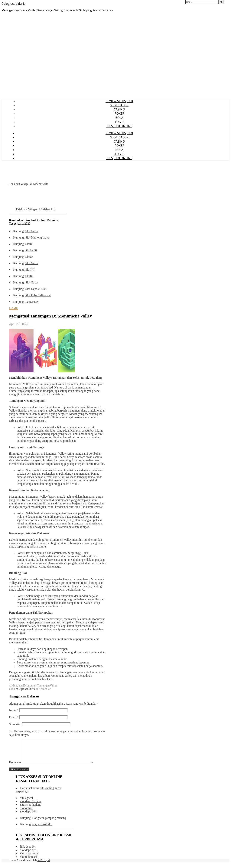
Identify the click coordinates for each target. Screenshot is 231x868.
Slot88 (29, 244)
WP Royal (44, 865)
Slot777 (30, 270)
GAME (13, 308)
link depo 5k (28, 851)
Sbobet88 (31, 250)
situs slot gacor (29, 858)
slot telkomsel (29, 861)
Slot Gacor (32, 231)
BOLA (119, 118)
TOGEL (119, 122)
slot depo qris (28, 854)
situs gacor (27, 802)
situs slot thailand (31, 809)
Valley (54, 685)
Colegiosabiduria (13, 4)
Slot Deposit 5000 (36, 289)
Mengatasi (18, 685)
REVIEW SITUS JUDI (119, 101)
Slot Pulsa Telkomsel (38, 295)
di (10, 685)
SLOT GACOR (119, 105)
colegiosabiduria (26, 689)
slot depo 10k (28, 816)
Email (14, 717)
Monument (31, 685)
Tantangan (43, 685)
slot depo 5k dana (31, 806)
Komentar (15, 767)
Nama (14, 710)
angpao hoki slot (42, 829)
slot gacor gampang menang (49, 822)
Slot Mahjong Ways (37, 237)
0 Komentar (44, 689)
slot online (26, 813)
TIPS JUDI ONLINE (119, 126)
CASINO (119, 109)
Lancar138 (32, 302)
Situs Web (15, 724)
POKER (119, 114)
